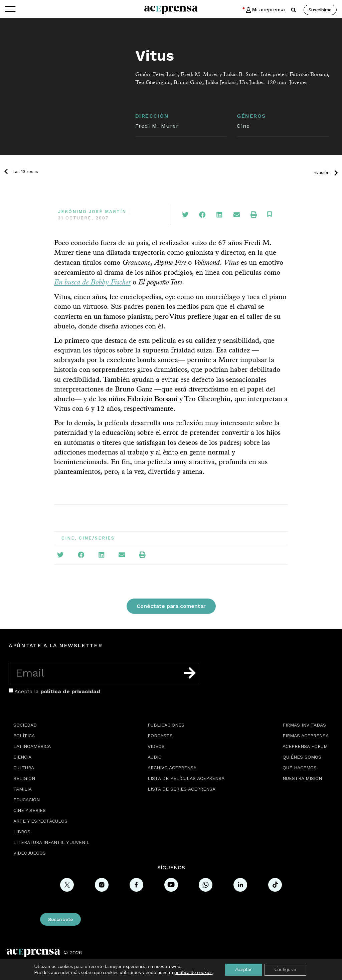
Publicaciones (166, 725)
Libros (22, 832)
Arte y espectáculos (40, 821)
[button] (294, 10)
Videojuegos (30, 853)
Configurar (286, 969)
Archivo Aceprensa (172, 768)
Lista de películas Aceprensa (186, 778)
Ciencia (22, 757)
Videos (156, 746)
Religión (24, 778)
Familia (23, 789)
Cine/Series (97, 538)
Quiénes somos (302, 757)
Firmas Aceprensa (306, 736)
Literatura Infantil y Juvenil (51, 842)
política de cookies (194, 972)
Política (24, 736)
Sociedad (25, 725)
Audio (155, 757)
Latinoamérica (32, 746)
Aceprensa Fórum (305, 746)
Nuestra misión (302, 778)
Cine (243, 126)
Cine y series (30, 810)
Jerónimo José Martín (92, 212)
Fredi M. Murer (157, 126)
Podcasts (160, 736)
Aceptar (243, 969)
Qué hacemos (300, 768)
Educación (27, 800)
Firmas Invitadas (304, 725)
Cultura (24, 768)
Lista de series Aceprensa (182, 789)
